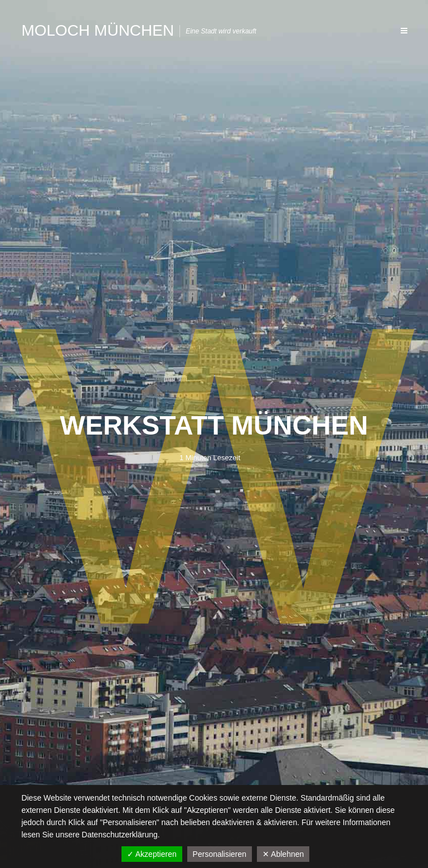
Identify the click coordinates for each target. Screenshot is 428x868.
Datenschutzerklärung (120, 835)
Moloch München (98, 30)
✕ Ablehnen (283, 854)
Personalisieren (220, 854)
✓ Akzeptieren (152, 854)
